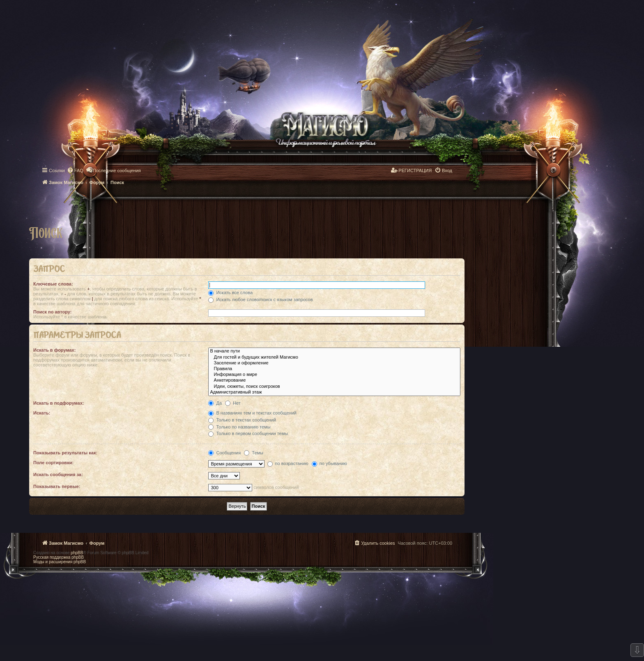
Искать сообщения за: (58, 474)
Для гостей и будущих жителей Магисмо (334, 357)
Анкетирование (334, 380)
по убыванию (329, 463)
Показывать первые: (57, 486)
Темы (254, 453)
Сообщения (224, 453)
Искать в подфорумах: (59, 403)
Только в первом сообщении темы (248, 433)
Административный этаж (334, 392)
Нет (233, 403)
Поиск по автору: (52, 312)
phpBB (77, 553)
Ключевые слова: (53, 284)
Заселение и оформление (334, 363)
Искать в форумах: (54, 350)
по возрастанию (288, 463)
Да (215, 403)
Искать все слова (230, 292)
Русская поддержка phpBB (59, 557)
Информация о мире (334, 375)
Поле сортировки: (53, 463)
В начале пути (334, 351)
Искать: (42, 413)
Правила (334, 369)
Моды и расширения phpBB (60, 562)
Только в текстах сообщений (242, 420)
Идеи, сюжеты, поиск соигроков (334, 387)
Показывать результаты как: (65, 453)
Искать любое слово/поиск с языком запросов (260, 299)
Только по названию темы (239, 427)
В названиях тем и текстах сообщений (252, 413)
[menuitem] (75, 170)
